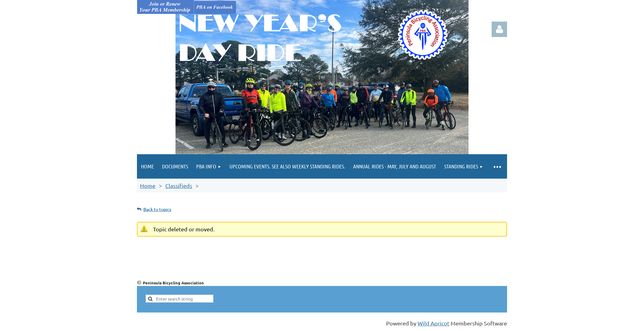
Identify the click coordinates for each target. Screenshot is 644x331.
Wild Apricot (433, 323)
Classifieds (179, 186)
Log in (499, 29)
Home (148, 186)
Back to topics (157, 209)
